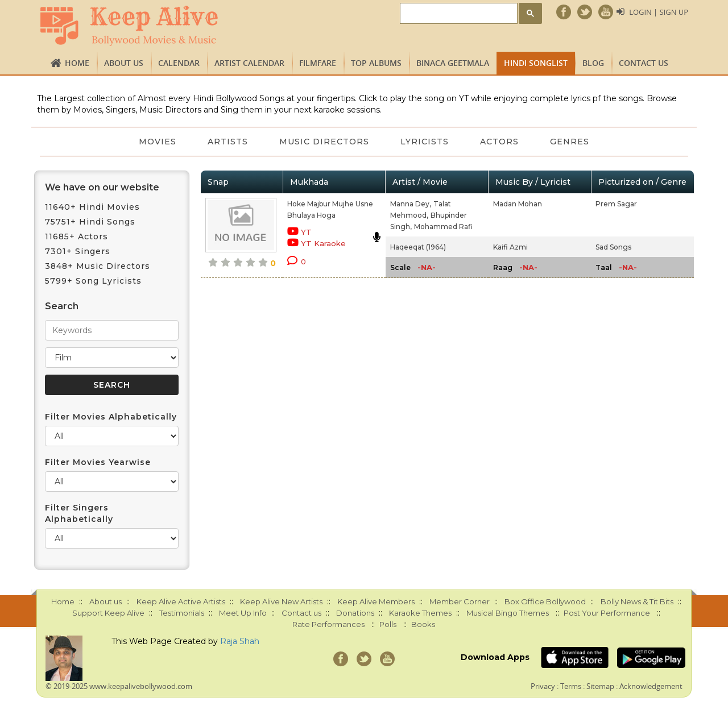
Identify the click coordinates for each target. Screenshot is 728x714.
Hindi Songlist (536, 63)
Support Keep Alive (108, 613)
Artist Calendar (249, 63)
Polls (388, 624)
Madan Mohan (518, 204)
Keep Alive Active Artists (181, 601)
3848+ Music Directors (98, 266)
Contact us (644, 63)
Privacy (543, 686)
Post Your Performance (607, 613)
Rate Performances (328, 624)
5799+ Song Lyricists (93, 281)
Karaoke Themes (420, 613)
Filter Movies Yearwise (98, 462)
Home (77, 63)
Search (62, 306)
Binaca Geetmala (453, 63)
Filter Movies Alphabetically (111, 417)
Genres (571, 142)
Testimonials (182, 613)
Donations (355, 613)
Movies (156, 142)
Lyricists (425, 142)
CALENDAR (179, 63)
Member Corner (460, 601)
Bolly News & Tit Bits (637, 601)
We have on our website (102, 187)
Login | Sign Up (659, 12)
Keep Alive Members (376, 601)
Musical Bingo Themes (508, 613)
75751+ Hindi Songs (90, 222)
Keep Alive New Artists (281, 601)
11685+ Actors (76, 236)
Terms (571, 686)
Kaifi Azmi (510, 247)
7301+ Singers (78, 251)
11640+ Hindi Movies (92, 207)
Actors (500, 142)
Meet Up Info (243, 613)
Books (423, 624)
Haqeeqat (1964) (418, 247)
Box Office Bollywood (545, 601)
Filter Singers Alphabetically (79, 513)
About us (124, 63)
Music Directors (324, 142)
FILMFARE (318, 63)
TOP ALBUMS (376, 63)
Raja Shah (240, 641)
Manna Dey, (411, 204)
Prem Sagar (616, 204)
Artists (227, 142)
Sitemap (600, 686)
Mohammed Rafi (443, 227)
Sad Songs (613, 247)
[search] (458, 14)
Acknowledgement (651, 686)
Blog (593, 63)
